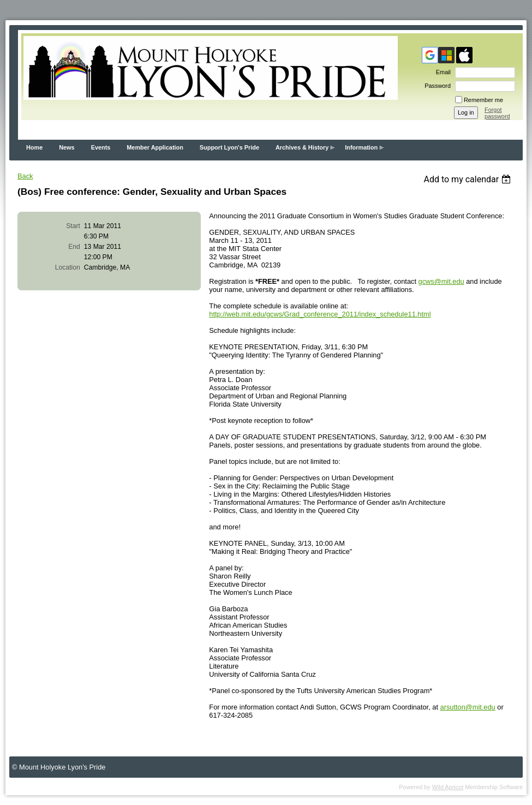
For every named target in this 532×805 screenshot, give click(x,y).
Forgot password (497, 113)
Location (68, 267)
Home (34, 147)
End (74, 247)
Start (73, 226)
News (67, 147)
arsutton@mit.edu (468, 707)
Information (361, 147)
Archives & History (302, 147)
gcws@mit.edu (441, 281)
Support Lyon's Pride (229, 147)
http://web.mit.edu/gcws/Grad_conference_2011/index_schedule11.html (320, 314)
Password (436, 86)
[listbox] (468, 179)
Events (101, 147)
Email (441, 72)
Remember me (483, 100)
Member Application (155, 147)
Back (25, 176)
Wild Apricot (448, 787)
